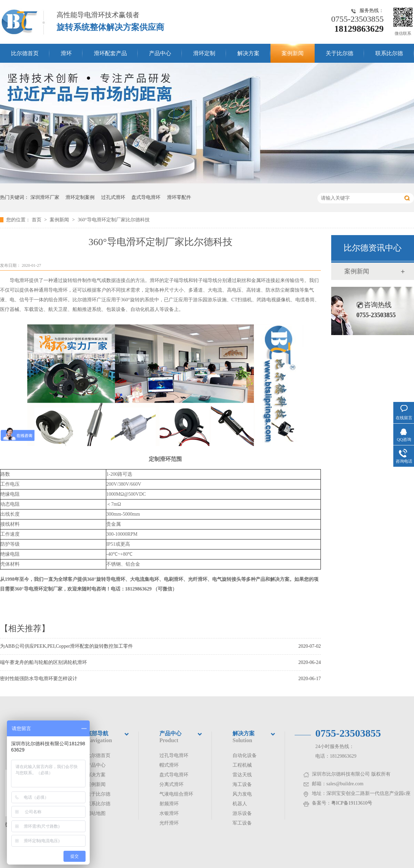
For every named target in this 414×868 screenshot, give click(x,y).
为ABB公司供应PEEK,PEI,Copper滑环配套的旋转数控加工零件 (66, 646)
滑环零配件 (179, 197)
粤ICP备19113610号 (352, 803)
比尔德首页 (25, 53)
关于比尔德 (339, 53)
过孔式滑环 (113, 197)
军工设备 (242, 823)
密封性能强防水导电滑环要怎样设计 (39, 679)
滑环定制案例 (80, 197)
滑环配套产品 (110, 53)
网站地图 (96, 813)
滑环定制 (204, 53)
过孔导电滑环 (174, 755)
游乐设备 (242, 813)
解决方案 (248, 53)
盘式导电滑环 (146, 197)
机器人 (240, 804)
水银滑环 (169, 813)
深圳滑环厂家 (45, 197)
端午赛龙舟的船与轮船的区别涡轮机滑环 (43, 662)
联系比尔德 (389, 53)
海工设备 (242, 784)
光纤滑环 (169, 823)
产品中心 (160, 53)
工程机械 (242, 765)
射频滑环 (169, 804)
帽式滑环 (169, 765)
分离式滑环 (171, 784)
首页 (37, 220)
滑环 (66, 53)
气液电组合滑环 (176, 794)
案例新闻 (293, 53)
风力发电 (242, 794)
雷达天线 (242, 775)
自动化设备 (245, 755)
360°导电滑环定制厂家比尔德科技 (114, 220)
